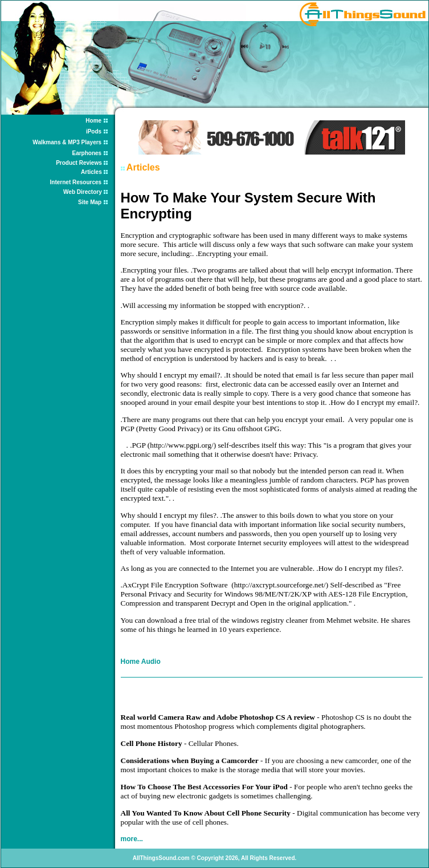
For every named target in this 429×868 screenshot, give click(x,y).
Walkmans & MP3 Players (67, 142)
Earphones (87, 153)
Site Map (90, 202)
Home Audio (141, 662)
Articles (92, 172)
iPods (94, 131)
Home (93, 121)
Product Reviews (79, 163)
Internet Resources (76, 182)
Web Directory (83, 192)
